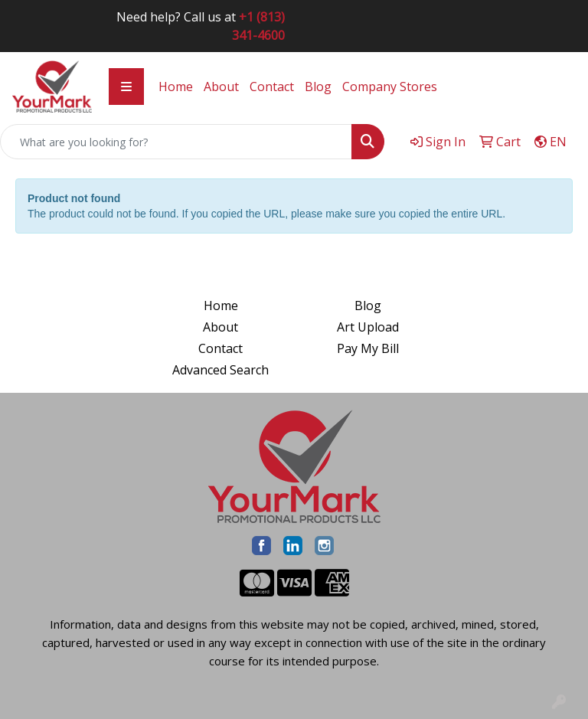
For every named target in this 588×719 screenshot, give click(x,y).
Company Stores (390, 87)
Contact (272, 87)
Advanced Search (220, 370)
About (221, 87)
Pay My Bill (368, 348)
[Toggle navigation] (126, 87)
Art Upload (368, 327)
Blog (318, 87)
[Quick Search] (176, 142)
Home (176, 87)
